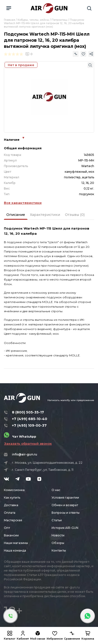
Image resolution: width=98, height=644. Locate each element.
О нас (56, 490)
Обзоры (58, 543)
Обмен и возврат (65, 505)
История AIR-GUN (65, 528)
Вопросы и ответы (66, 513)
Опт (7, 528)
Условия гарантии (65, 498)
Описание (16, 215)
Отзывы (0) (75, 215)
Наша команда (15, 550)
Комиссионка (14, 490)
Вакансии (11, 535)
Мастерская (13, 520)
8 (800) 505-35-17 (28, 412)
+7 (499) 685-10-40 (30, 419)
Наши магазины (16, 543)
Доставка (11, 505)
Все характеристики (23, 203)
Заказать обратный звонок (28, 443)
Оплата (10, 513)
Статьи (57, 520)
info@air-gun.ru (25, 454)
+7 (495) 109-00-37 (29, 425)
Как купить (12, 498)
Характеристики (45, 215)
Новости (58, 535)
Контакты (59, 550)
